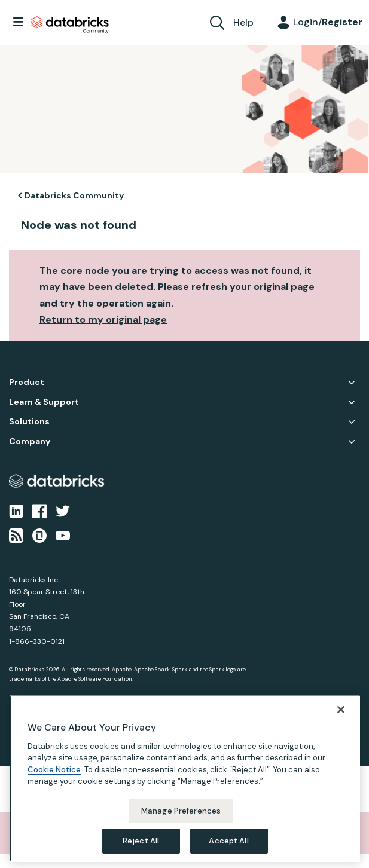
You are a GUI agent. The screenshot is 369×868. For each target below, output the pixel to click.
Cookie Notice (54, 770)
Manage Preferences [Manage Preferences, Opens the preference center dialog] (181, 811)
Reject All (141, 841)
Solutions (29, 422)
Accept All (228, 841)
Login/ (328, 22)
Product (27, 382)
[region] (185, 779)
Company (30, 441)
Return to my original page (103, 320)
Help (243, 22)
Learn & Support (44, 402)
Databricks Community (70, 25)
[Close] (341, 710)
